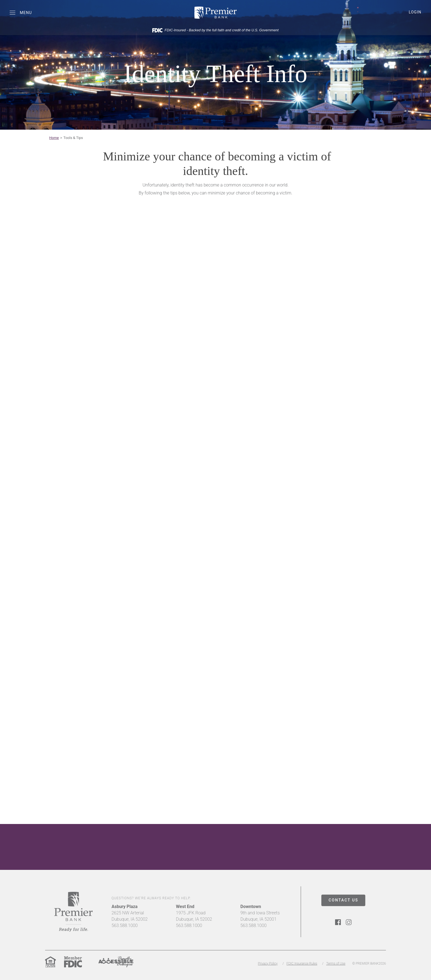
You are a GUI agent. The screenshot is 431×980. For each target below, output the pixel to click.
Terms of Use (336, 964)
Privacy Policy (268, 964)
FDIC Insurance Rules (302, 964)
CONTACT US (344, 900)
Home (54, 138)
